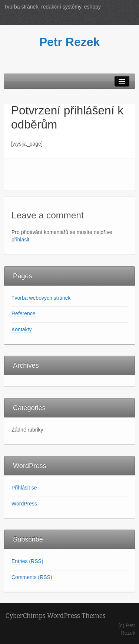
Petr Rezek (70, 42)
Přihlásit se (24, 488)
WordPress (24, 504)
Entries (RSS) (27, 561)
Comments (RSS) (32, 577)
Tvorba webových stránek (41, 298)
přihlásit (20, 240)
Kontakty (21, 329)
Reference (24, 313)
